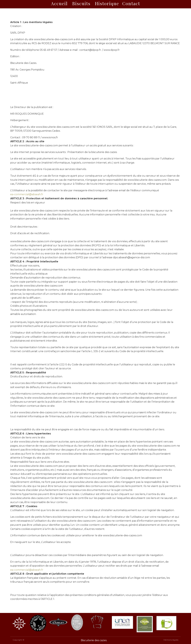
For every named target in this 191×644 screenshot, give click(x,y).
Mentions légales (171, 640)
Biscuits (81, 3)
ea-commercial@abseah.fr (27, 194)
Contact (131, 3)
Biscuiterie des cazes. (94, 640)
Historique (107, 3)
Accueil (59, 3)
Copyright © (18, 640)
